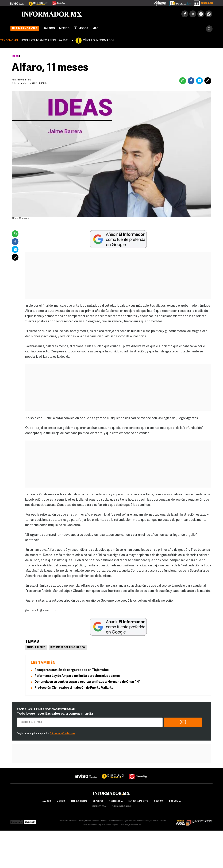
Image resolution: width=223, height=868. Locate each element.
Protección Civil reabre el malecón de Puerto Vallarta (74, 688)
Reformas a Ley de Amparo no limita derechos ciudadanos (77, 676)
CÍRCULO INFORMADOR (99, 41)
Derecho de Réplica (110, 825)
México (64, 29)
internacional (79, 801)
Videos (81, 28)
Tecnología (116, 801)
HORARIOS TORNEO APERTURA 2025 (45, 41)
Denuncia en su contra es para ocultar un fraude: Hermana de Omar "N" (87, 682)
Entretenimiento (138, 801)
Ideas (15, 57)
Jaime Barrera (24, 80)
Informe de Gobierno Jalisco (68, 648)
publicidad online (122, 807)
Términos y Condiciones (63, 734)
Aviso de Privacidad (91, 825)
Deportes (98, 801)
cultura (159, 801)
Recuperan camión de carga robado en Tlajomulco (72, 670)
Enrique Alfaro (36, 648)
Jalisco (49, 29)
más (98, 29)
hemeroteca (99, 807)
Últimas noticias (25, 29)
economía (175, 801)
